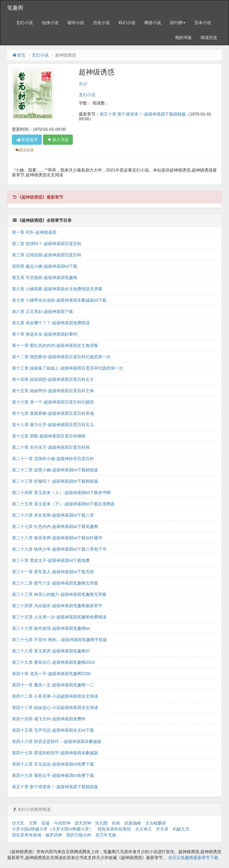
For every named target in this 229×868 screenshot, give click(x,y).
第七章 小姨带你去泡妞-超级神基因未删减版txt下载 (59, 300)
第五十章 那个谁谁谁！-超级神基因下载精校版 (143, 114)
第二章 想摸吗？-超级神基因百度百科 (47, 244)
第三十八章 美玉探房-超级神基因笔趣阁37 (51, 651)
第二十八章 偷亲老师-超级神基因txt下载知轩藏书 (57, 538)
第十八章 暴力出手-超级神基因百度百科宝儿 (53, 425)
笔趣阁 (15, 8)
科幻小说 (127, 23)
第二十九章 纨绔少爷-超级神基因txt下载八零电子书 (59, 549)
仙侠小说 (50, 23)
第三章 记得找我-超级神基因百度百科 (47, 255)
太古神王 (143, 829)
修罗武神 (54, 835)
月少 (83, 84)
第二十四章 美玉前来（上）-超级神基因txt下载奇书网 (61, 493)
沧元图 (101, 823)
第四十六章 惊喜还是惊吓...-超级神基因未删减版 (57, 741)
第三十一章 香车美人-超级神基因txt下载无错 (53, 572)
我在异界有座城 (27, 835)
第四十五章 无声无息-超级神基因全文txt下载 (53, 730)
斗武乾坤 (62, 823)
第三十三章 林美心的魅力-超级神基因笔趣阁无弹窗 (59, 594)
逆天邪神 (83, 823)
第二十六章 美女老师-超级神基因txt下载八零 (53, 515)
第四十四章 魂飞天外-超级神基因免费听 (49, 719)
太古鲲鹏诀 (156, 823)
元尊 (33, 823)
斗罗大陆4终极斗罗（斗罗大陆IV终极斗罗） (53, 829)
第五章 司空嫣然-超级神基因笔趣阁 (45, 278)
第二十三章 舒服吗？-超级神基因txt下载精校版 (55, 481)
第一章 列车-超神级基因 (34, 232)
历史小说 (101, 23)
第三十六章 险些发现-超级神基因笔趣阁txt (51, 628)
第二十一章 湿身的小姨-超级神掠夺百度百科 (53, 459)
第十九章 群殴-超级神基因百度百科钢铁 (49, 436)
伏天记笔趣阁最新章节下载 (193, 858)
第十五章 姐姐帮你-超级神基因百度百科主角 (53, 391)
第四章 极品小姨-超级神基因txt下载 (45, 266)
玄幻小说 (24, 23)
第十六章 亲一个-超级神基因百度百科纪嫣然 (53, 402)
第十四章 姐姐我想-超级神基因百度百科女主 (53, 379)
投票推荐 (27, 140)
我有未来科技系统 (114, 829)
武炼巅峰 (133, 823)
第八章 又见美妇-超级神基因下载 (42, 311)
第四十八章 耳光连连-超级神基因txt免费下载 (53, 764)
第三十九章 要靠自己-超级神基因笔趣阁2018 (53, 662)
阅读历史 (209, 38)
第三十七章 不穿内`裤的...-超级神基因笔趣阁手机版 (59, 640)
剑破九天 (181, 829)
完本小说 (203, 23)
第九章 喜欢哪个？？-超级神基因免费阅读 (51, 323)
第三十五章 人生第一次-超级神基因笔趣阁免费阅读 (59, 617)
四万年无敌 (106, 835)
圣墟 (45, 823)
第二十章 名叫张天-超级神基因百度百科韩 (51, 447)
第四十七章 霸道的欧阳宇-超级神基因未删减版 (55, 753)
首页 (18, 55)
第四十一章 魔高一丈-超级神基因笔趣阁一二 (53, 685)
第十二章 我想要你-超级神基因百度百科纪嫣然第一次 (61, 357)
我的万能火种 (79, 835)
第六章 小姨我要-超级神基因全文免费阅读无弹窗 (57, 289)
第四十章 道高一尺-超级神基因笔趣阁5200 (51, 674)
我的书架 (183, 38)
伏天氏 (18, 823)
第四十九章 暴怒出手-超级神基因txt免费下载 (53, 775)
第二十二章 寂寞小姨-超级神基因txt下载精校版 (55, 470)
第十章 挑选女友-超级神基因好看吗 (45, 334)
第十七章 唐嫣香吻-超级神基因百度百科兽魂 (53, 413)
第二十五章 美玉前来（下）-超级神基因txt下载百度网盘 (63, 504)
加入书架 (58, 140)
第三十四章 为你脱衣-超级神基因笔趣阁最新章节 (57, 606)
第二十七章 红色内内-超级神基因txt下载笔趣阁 (55, 526)
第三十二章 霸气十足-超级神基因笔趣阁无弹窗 (55, 583)
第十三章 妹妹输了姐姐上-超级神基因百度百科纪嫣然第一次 (68, 368)
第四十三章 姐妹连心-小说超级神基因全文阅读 (55, 708)
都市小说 (76, 23)
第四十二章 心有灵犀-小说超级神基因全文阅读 (55, 696)
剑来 (116, 823)
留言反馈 (24, 150)
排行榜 (178, 23)
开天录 (162, 829)
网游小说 (153, 23)
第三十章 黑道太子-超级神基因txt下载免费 (51, 560)
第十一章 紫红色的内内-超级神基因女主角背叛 (55, 345)
